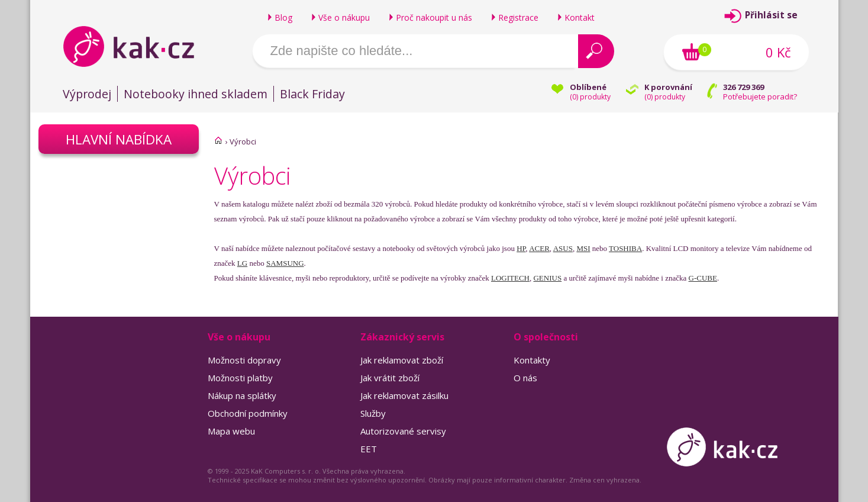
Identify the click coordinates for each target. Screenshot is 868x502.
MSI (583, 248)
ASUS (563, 248)
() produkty (590, 97)
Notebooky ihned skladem (196, 94)
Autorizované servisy (403, 431)
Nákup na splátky (242, 395)
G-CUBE (703, 278)
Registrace (518, 17)
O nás (525, 378)
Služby (373, 413)
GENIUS (547, 278)
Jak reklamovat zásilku (404, 395)
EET (369, 449)
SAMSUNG (285, 263)
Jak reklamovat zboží (402, 360)
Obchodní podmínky (248, 413)
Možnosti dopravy (244, 360)
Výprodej (87, 94)
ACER (539, 248)
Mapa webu (231, 431)
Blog (283, 17)
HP (521, 248)
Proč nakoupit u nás (434, 17)
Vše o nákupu (344, 17)
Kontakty (532, 360)
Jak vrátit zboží (390, 378)
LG (242, 263)
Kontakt (580, 17)
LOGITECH (510, 278)
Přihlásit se (771, 15)
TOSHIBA (625, 248)
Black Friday (312, 94)
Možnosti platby (240, 378)
